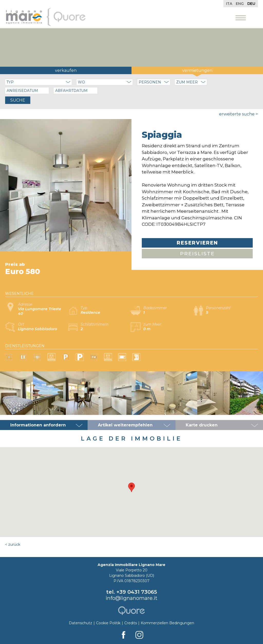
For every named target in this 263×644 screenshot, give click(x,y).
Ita (229, 4)
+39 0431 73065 (137, 592)
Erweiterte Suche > (238, 114)
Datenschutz (81, 623)
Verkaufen (66, 70)
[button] (131, 487)
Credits (131, 623)
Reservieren (197, 243)
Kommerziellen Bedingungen (167, 623)
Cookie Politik (108, 623)
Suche (18, 100)
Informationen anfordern (38, 425)
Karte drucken (202, 425)
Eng (240, 4)
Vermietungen (197, 70)
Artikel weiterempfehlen (125, 425)
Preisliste (197, 254)
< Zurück (13, 544)
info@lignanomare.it (131, 598)
